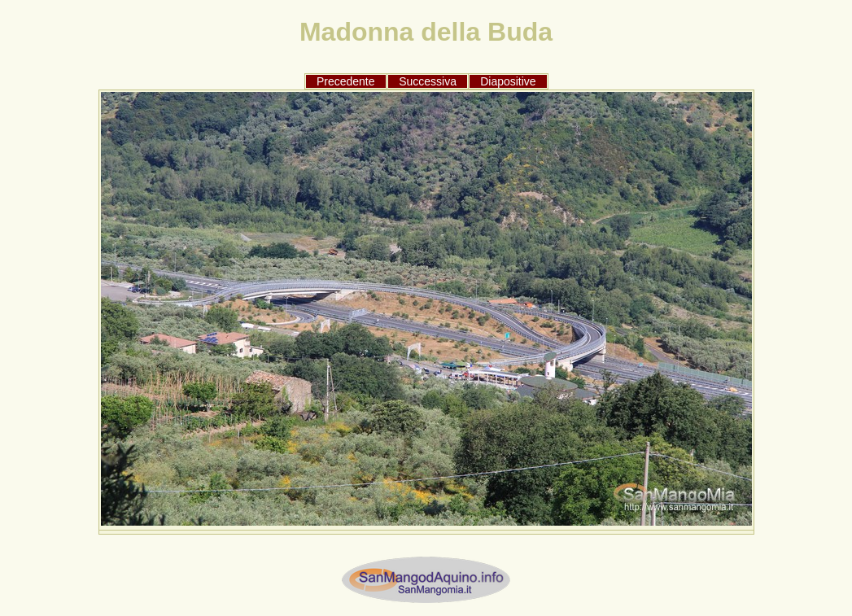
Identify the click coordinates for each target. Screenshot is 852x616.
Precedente (346, 81)
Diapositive (508, 81)
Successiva (428, 81)
